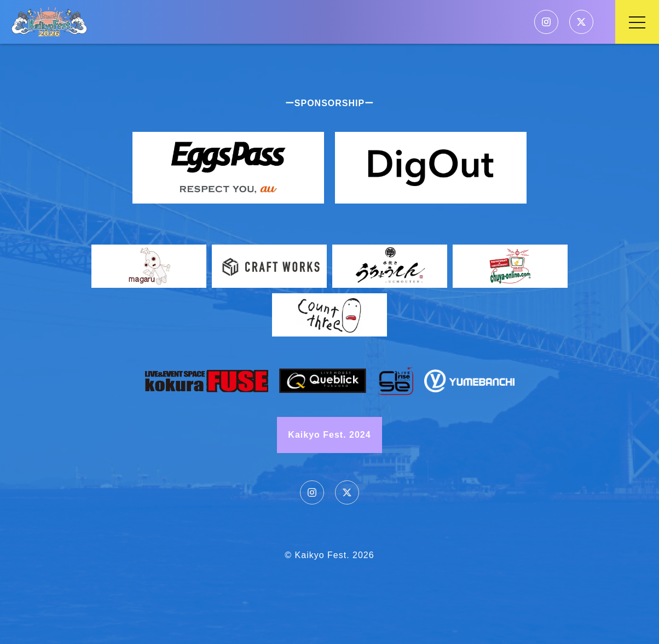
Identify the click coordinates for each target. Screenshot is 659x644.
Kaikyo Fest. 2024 (329, 435)
